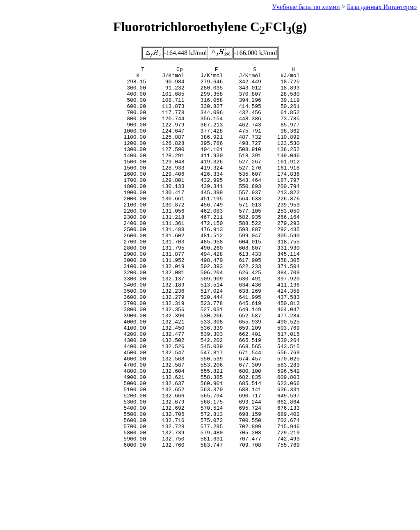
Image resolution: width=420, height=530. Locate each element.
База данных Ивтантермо (382, 7)
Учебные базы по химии (306, 7)
